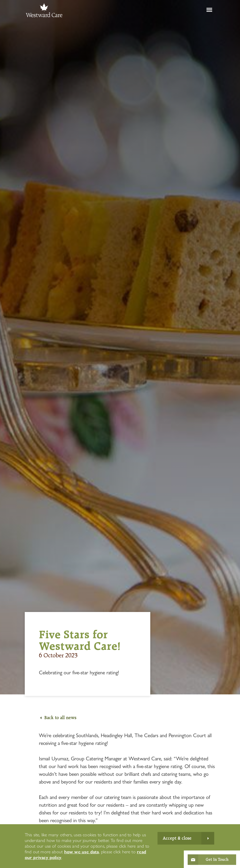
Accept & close (177, 838)
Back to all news (60, 718)
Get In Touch (217, 860)
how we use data (82, 852)
